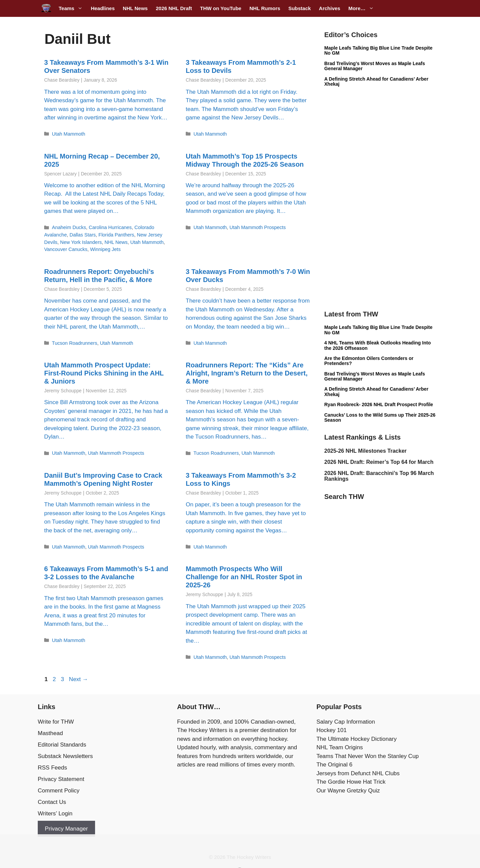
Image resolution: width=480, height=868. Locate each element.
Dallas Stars (83, 235)
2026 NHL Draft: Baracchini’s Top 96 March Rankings (379, 476)
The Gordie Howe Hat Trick (351, 782)
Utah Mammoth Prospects (258, 227)
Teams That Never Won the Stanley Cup (368, 756)
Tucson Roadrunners (74, 343)
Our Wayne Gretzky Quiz (348, 791)
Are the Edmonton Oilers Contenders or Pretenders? (369, 361)
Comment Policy (59, 791)
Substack (299, 8)
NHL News (135, 8)
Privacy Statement (61, 779)
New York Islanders (81, 242)
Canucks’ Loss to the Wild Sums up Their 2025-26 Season (380, 417)
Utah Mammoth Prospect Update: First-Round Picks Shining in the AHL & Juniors (104, 373)
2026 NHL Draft (174, 8)
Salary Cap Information (346, 722)
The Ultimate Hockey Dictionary (357, 739)
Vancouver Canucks (66, 249)
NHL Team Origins (340, 747)
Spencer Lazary (60, 174)
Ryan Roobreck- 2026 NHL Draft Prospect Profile (379, 404)
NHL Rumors (265, 8)
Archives (329, 8)
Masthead (50, 733)
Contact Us (52, 802)
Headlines (103, 8)
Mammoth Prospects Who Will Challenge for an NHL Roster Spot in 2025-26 (244, 577)
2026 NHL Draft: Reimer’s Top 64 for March (379, 462)
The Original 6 (335, 765)
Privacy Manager (66, 829)
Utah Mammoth (69, 134)
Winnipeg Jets (105, 249)
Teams (73, 8)
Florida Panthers (116, 235)
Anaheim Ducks (69, 227)
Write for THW (56, 722)
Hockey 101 (332, 730)
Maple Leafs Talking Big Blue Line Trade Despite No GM (378, 50)
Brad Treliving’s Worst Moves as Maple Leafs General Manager (375, 66)
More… (363, 8)
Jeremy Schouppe (63, 391)
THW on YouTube (220, 8)
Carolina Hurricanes (110, 227)
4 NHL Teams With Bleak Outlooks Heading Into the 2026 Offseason (378, 345)
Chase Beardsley (62, 80)
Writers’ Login (55, 814)
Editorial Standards (62, 745)
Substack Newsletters (65, 756)
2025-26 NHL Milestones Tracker (365, 451)
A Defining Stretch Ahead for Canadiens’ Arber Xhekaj (376, 81)
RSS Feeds (52, 768)
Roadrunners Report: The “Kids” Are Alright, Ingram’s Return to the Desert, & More (247, 373)
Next (79, 679)
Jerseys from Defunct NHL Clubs (358, 773)
